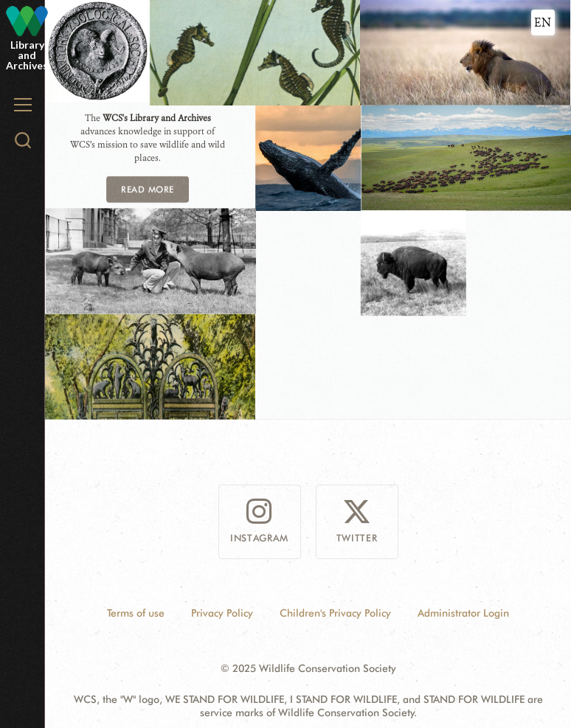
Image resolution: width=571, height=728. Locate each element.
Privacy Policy (222, 613)
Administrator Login (463, 613)
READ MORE (147, 188)
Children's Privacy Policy (335, 613)
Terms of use (136, 613)
